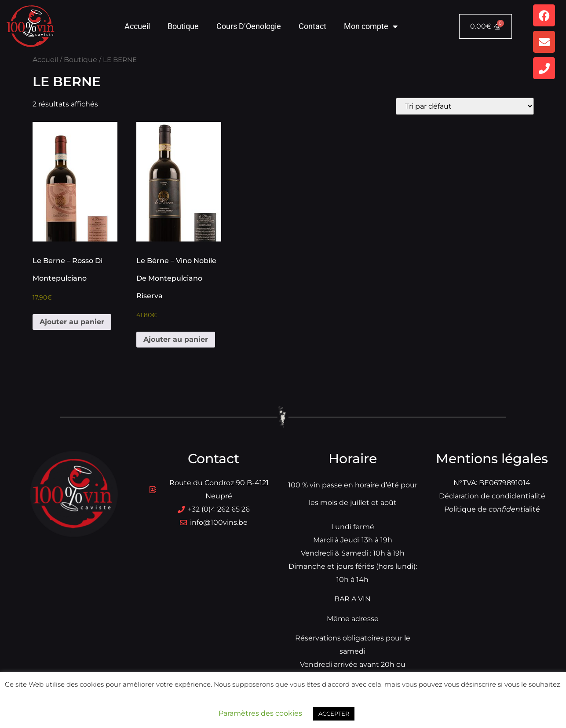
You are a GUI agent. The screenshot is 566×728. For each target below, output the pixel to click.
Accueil (137, 26)
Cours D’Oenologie (249, 26)
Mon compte (371, 26)
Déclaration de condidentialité (492, 496)
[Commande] (465, 106)
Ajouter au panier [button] (72, 322)
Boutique (183, 26)
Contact (312, 26)
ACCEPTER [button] (334, 713)
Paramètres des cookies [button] (260, 713)
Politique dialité (492, 509)
